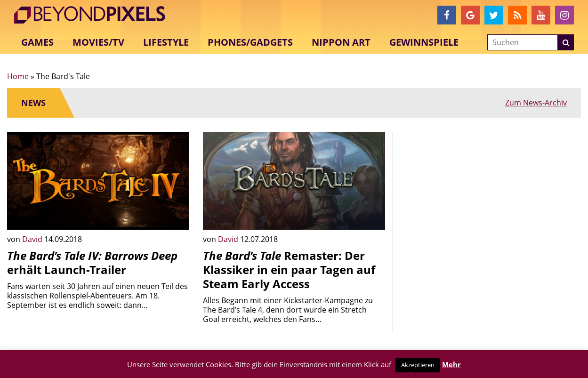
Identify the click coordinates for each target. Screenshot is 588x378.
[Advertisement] (490, 198)
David (33, 239)
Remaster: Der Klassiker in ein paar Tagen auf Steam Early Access (289, 269)
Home (18, 76)
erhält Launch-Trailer (92, 262)
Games (37, 42)
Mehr (451, 364)
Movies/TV (98, 42)
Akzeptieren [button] (418, 365)
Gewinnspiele (424, 42)
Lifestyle (166, 42)
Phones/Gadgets (250, 42)
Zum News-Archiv (536, 103)
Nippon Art (341, 42)
